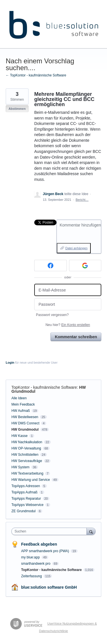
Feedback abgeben (39, 544)
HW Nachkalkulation (27, 442)
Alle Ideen (19, 398)
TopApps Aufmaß (24, 492)
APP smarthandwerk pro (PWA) (46, 551)
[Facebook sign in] (51, 266)
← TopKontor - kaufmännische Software (36, 75)
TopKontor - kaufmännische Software (44, 387)
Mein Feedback (23, 404)
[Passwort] (68, 304)
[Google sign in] (85, 266)
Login (10, 362)
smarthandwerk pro (36, 564)
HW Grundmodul (25, 430)
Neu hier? (68, 325)
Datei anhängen (76, 248)
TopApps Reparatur (26, 499)
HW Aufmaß (21, 411)
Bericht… (82, 200)
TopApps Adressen (26, 486)
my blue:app (31, 557)
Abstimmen (17, 109)
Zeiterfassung (32, 576)
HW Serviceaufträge (27, 461)
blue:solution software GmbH (49, 587)
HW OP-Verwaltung (26, 448)
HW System (20, 467)
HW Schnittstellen (25, 455)
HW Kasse (20, 436)
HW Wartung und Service (31, 480)
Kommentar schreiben (76, 337)
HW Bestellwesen (25, 417)
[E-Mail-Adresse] (68, 290)
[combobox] (50, 531)
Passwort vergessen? (52, 315)
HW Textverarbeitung (27, 473)
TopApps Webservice (28, 505)
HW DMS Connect (25, 423)
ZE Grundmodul (24, 511)
